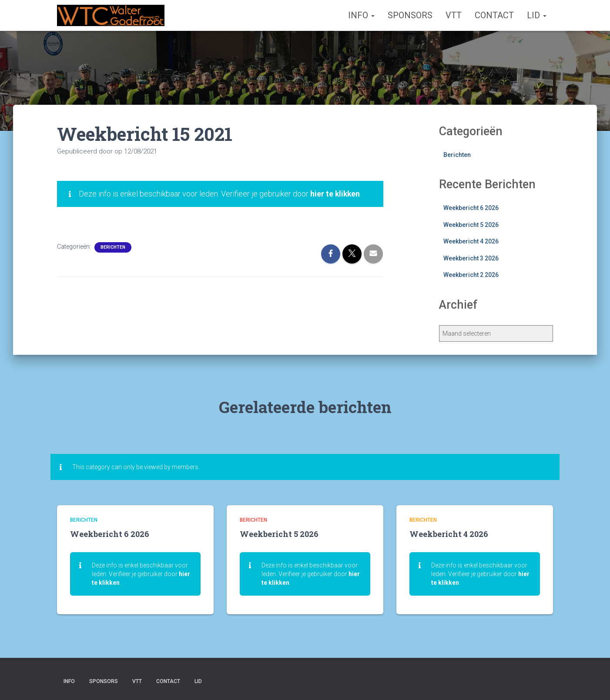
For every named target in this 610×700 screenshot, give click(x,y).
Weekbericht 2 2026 (471, 275)
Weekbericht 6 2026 (471, 208)
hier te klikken (336, 194)
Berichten (113, 247)
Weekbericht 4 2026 (471, 241)
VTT (454, 15)
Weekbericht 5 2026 (471, 225)
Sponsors (410, 15)
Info (361, 15)
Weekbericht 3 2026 (471, 258)
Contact (494, 15)
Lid (537, 15)
